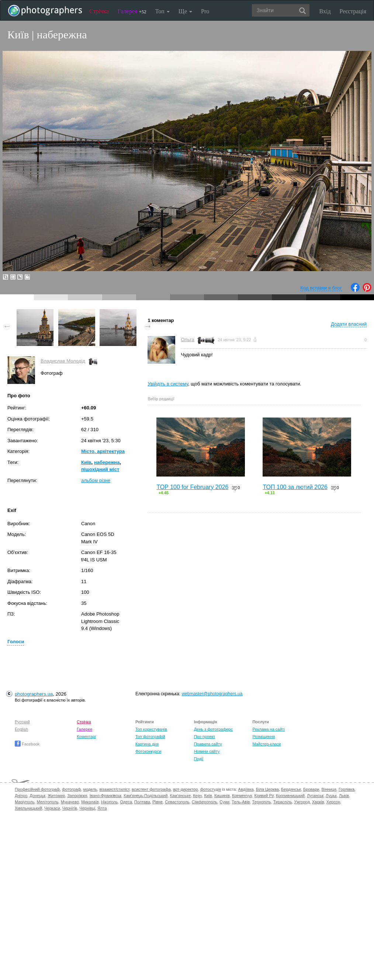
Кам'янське (181, 796)
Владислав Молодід (63, 361)
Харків (318, 802)
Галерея (132, 11)
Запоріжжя (77, 796)
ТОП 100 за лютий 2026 (295, 487)
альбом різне (96, 480)
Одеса (126, 802)
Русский (22, 722)
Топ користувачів (151, 729)
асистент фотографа (151, 789)
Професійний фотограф (37, 789)
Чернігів (70, 808)
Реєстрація (353, 11)
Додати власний (349, 324)
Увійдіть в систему (168, 384)
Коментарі (86, 737)
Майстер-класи (266, 744)
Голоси (16, 642)
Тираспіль (283, 802)
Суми (224, 802)
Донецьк (37, 796)
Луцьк (331, 796)
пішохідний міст (100, 469)
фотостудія (211, 789)
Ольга (187, 340)
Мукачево (70, 802)
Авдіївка (246, 789)
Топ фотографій (150, 737)
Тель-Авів (241, 802)
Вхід (325, 11)
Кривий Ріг (264, 796)
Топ (162, 11)
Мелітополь (48, 802)
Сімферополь (205, 802)
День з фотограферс (214, 729)
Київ (86, 462)
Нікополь (109, 802)
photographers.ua (34, 694)
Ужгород (302, 802)
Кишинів (222, 796)
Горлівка (347, 789)
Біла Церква (267, 789)
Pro (205, 11)
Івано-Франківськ (105, 796)
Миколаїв (90, 802)
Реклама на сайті (269, 729)
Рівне (157, 802)
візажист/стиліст (114, 789)
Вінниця (329, 789)
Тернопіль (262, 802)
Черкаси (52, 808)
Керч (197, 796)
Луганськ (315, 796)
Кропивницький (290, 796)
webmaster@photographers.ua (212, 694)
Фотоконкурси (148, 751)
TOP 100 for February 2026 (192, 487)
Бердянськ (291, 789)
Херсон (333, 802)
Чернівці (87, 808)
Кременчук (242, 796)
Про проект (205, 737)
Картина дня (147, 744)
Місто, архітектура (103, 451)
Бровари (311, 789)
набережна (107, 462)
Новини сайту (207, 751)
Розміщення (264, 737)
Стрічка (99, 11)
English (21, 729)
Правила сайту (208, 744)
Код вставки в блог (321, 288)
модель (90, 789)
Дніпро (21, 796)
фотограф (71, 789)
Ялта (102, 808)
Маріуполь (25, 802)
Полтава (142, 802)
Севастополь (177, 802)
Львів (344, 796)
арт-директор (186, 789)
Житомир (56, 796)
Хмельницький (28, 808)
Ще (185, 11)
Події (199, 759)
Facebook (27, 744)
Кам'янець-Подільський (146, 796)
